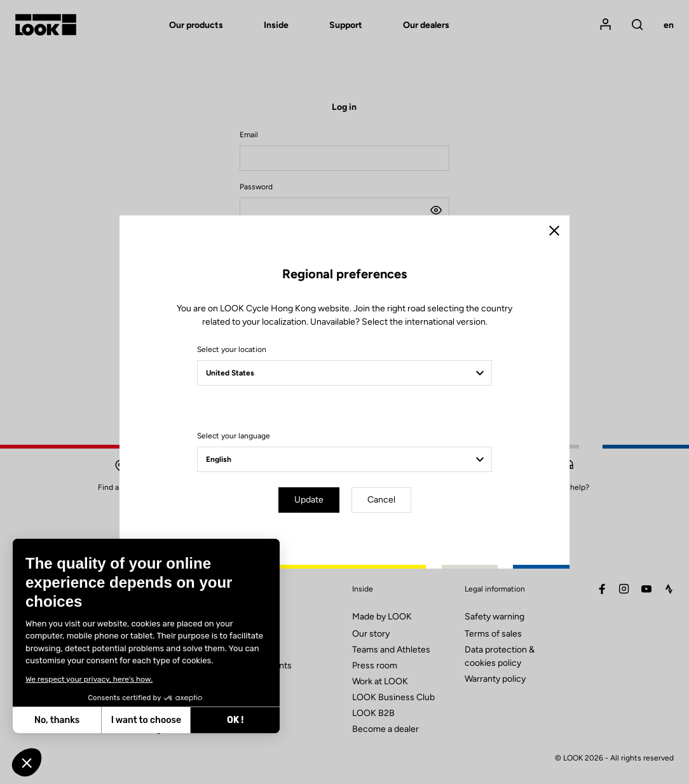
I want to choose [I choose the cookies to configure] (144, 720)
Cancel (381, 500)
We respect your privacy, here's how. (88, 679)
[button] (27, 762)
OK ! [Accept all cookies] (234, 720)
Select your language (234, 436)
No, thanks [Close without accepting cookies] (56, 720)
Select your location (232, 349)
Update (309, 500)
